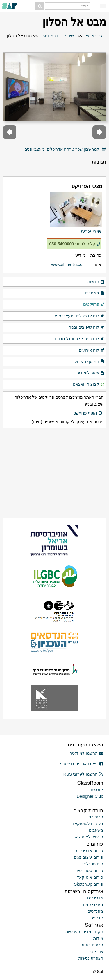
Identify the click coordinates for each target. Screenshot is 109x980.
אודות (98, 938)
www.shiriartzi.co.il (68, 264)
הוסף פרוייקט (88, 413)
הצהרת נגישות (91, 958)
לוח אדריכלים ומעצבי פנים (79, 316)
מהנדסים (95, 911)
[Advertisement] (54, 473)
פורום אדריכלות (90, 851)
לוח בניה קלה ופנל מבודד (79, 339)
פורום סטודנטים (89, 871)
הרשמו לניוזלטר (86, 753)
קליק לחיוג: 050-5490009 (75, 244)
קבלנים (97, 918)
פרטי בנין (95, 817)
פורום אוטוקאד (90, 877)
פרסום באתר (92, 945)
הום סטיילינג (93, 864)
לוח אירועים (92, 350)
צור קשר (96, 952)
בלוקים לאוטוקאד (88, 824)
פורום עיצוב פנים (89, 857)
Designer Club (90, 796)
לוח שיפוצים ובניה (87, 327)
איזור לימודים (91, 373)
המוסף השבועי (89, 362)
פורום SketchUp (89, 884)
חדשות (96, 282)
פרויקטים (94, 305)
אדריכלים (95, 898)
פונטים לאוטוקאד (88, 837)
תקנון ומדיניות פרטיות (84, 932)
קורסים (97, 790)
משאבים (96, 830)
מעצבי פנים (93, 905)
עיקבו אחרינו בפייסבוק (81, 764)
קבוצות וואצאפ (89, 385)
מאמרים (95, 293)
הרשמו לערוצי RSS (83, 774)
